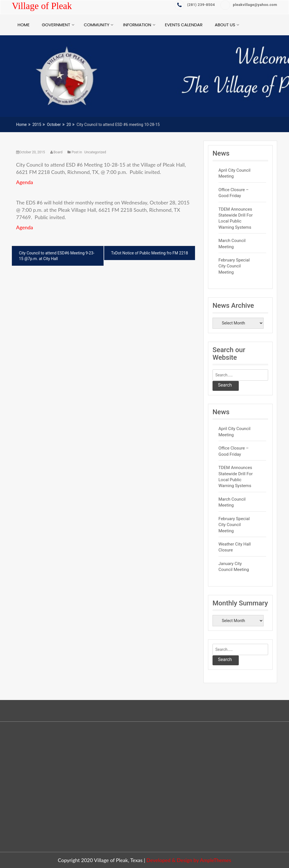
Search (225, 385)
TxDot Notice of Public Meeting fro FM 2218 (150, 253)
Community (97, 25)
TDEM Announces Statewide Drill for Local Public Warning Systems (236, 218)
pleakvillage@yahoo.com (249, 5)
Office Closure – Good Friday (234, 193)
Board (57, 152)
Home (24, 25)
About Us (225, 25)
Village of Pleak (42, 6)
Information (137, 25)
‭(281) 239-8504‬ (195, 5)
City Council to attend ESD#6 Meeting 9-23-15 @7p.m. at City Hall (57, 256)
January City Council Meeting (234, 567)
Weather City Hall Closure (235, 547)
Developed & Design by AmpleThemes (189, 860)
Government (56, 25)
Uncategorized (95, 152)
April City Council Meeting (234, 173)
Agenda (25, 182)
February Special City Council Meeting (234, 266)
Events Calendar (184, 25)
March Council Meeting (232, 244)
